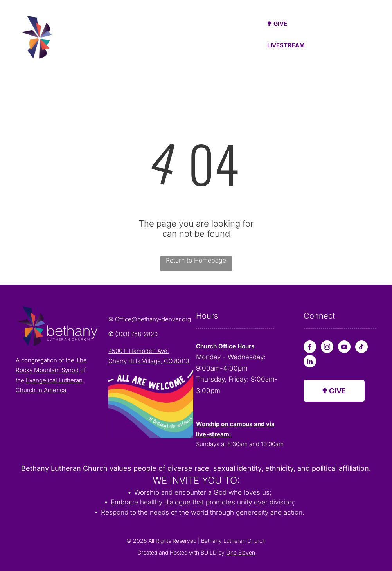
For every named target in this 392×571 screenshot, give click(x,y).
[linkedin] (310, 362)
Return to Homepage (196, 260)
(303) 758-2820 (136, 334)
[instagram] (327, 348)
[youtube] (344, 348)
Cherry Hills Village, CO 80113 (149, 361)
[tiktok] (361, 348)
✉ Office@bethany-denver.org (150, 319)
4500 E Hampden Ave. (139, 351)
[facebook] (310, 348)
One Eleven (241, 552)
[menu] (375, 36)
